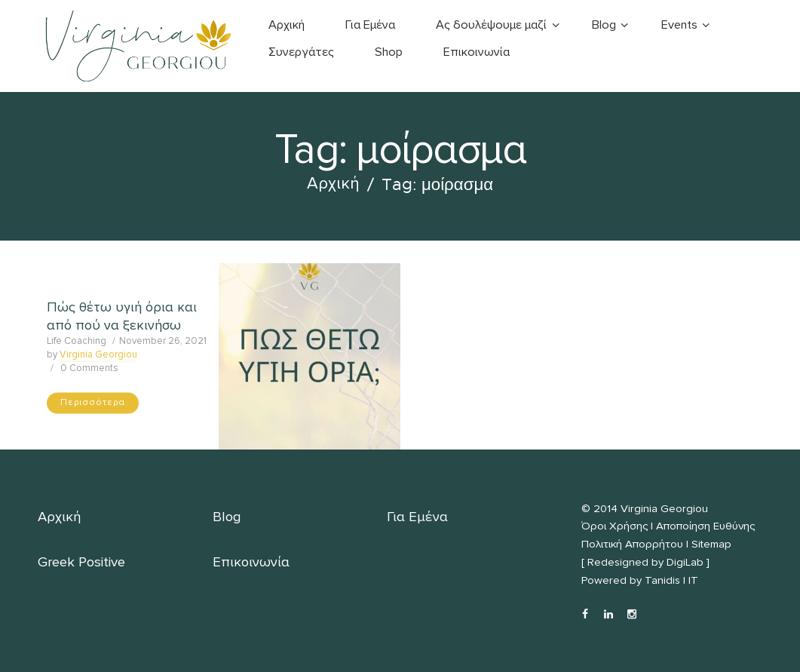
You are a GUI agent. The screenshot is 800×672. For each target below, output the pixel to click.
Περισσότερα (93, 403)
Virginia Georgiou (98, 355)
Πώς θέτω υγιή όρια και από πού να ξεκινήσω (122, 317)
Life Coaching (77, 342)
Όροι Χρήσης (615, 526)
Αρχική (333, 184)
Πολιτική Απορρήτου (632, 544)
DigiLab (685, 562)
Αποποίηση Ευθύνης (705, 526)
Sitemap (711, 544)
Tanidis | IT (671, 580)
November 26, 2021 (163, 342)
